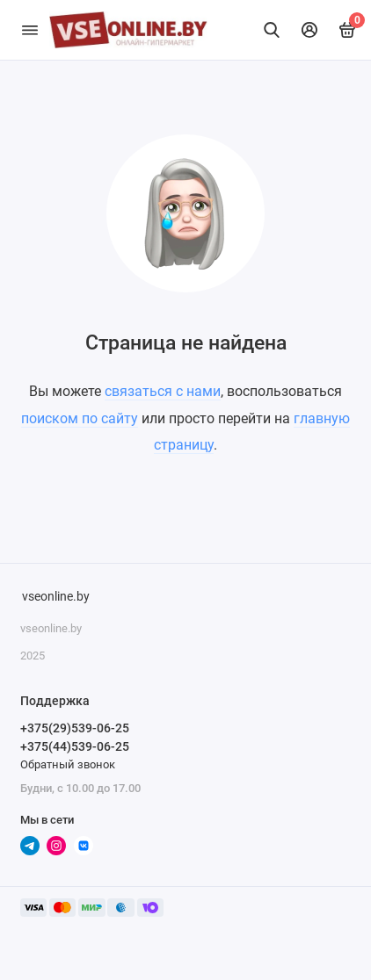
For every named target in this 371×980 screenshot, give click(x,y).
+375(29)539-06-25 (75, 728)
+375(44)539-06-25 (75, 746)
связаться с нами (163, 391)
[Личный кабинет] (310, 30)
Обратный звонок (68, 764)
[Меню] (30, 30)
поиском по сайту (80, 418)
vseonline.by (56, 597)
